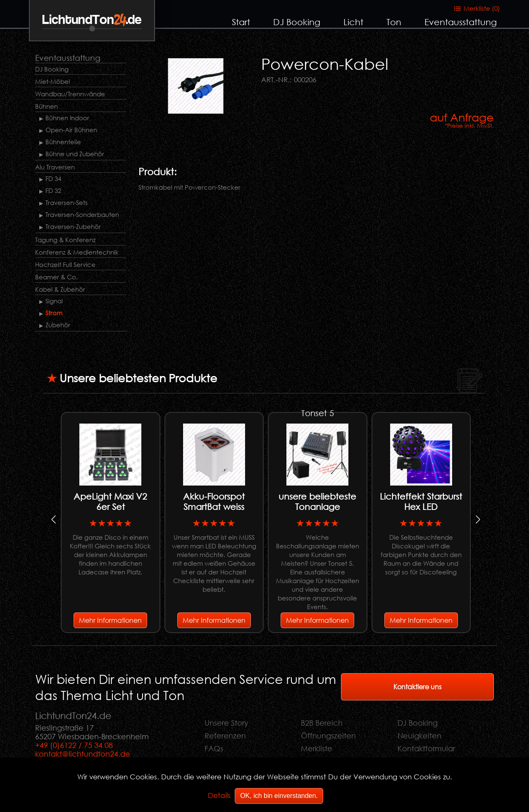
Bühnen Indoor (67, 118)
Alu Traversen (55, 167)
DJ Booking (297, 22)
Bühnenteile (63, 142)
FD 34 (53, 179)
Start (241, 22)
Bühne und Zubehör (75, 154)
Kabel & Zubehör (60, 289)
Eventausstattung (461, 22)
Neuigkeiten (419, 736)
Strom (54, 313)
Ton (394, 22)
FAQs (214, 748)
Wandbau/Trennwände (70, 94)
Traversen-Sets (67, 202)
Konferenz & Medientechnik (77, 252)
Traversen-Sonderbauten (82, 214)
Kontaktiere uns (417, 687)
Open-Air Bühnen (71, 130)
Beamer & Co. (56, 277)
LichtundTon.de (92, 20)
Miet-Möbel (52, 81)
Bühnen (46, 106)
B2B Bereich (322, 723)
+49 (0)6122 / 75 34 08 (74, 745)
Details (219, 795)
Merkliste (317, 748)
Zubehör (58, 325)
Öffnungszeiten (328, 736)
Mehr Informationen (110, 620)
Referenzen (225, 736)
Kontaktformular (426, 748)
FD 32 (53, 190)
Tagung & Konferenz (65, 240)
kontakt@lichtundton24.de (83, 754)
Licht (353, 22)
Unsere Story (226, 723)
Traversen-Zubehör (73, 226)
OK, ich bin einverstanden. (279, 796)
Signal (54, 301)
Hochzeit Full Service (65, 264)
